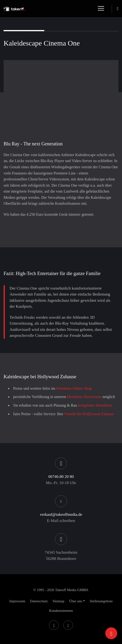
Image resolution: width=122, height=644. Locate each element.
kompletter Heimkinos (95, 405)
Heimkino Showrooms (84, 397)
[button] (77, 601)
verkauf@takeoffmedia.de (61, 514)
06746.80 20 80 (61, 477)
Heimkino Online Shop (74, 388)
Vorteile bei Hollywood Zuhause (89, 414)
